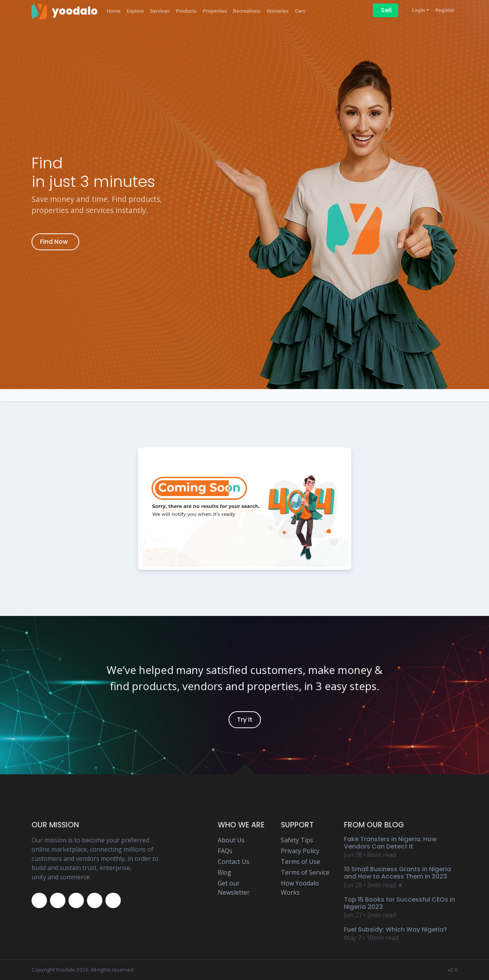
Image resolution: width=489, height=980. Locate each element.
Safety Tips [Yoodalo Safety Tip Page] (297, 840)
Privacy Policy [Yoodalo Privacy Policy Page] (300, 851)
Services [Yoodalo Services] (160, 11)
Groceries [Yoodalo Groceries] (278, 11)
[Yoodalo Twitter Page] (58, 900)
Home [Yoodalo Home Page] (114, 11)
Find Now (54, 242)
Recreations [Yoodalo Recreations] (247, 11)
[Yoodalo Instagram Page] (76, 900)
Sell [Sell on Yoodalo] (386, 10)
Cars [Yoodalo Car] (300, 11)
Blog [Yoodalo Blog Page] (224, 872)
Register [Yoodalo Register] (445, 10)
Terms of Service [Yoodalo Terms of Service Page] (305, 872)
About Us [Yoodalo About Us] (231, 840)
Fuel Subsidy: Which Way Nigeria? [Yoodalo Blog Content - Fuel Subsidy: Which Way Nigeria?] (396, 929)
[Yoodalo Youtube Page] (95, 900)
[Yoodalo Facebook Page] (39, 900)
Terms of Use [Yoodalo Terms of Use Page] (300, 862)
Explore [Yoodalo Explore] (135, 11)
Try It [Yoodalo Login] (245, 720)
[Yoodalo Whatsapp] (113, 900)
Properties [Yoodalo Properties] (215, 11)
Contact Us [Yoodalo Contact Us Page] (234, 862)
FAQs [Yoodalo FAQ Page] (225, 851)
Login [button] (418, 10)
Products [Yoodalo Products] (186, 11)
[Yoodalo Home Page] (65, 11)
